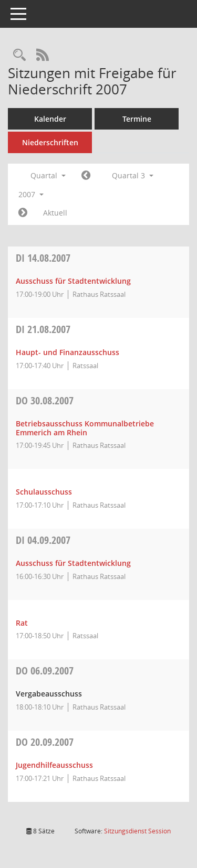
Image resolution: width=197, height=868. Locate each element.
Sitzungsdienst (137, 831)
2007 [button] (31, 194)
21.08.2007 (43, 329)
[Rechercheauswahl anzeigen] (19, 55)
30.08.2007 (45, 400)
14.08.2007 (43, 258)
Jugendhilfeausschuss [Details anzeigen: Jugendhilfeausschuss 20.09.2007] (54, 765)
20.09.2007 (45, 742)
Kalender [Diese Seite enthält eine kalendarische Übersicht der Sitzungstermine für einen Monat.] (50, 119)
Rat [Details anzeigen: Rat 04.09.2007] (22, 623)
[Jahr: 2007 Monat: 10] (23, 213)
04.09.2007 (43, 540)
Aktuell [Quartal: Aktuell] (55, 213)
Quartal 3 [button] (133, 175)
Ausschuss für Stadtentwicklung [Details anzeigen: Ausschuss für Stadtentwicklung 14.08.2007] (73, 281)
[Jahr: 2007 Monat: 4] (86, 176)
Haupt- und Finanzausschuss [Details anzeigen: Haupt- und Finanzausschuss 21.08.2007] (68, 352)
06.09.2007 (45, 671)
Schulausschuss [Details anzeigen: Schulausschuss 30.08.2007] (44, 492)
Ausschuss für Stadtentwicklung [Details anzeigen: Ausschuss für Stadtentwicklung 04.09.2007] (73, 563)
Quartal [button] (48, 175)
